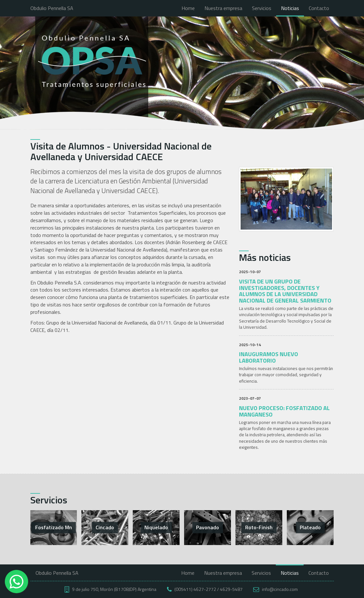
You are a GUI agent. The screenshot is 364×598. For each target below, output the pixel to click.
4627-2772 (205, 589)
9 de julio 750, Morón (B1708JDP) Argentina (114, 589)
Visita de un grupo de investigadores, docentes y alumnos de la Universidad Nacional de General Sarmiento (285, 291)
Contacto (319, 8)
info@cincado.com (280, 589)
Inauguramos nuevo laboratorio (269, 357)
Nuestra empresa (223, 8)
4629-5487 (231, 589)
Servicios (262, 8)
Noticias (290, 8)
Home (188, 8)
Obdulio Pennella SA (52, 8)
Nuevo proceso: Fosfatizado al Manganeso (284, 411)
